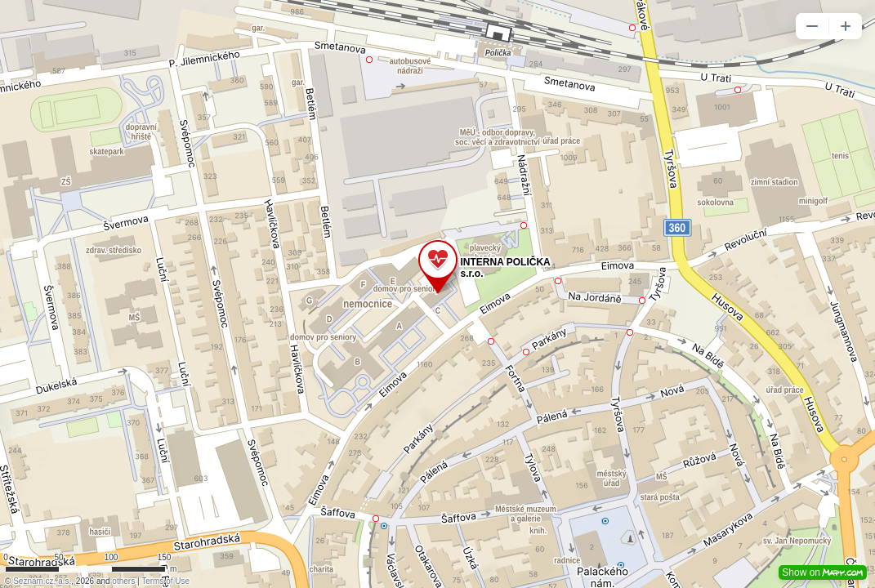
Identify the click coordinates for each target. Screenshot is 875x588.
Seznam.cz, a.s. (42, 581)
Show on (823, 572)
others (123, 581)
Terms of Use (165, 581)
